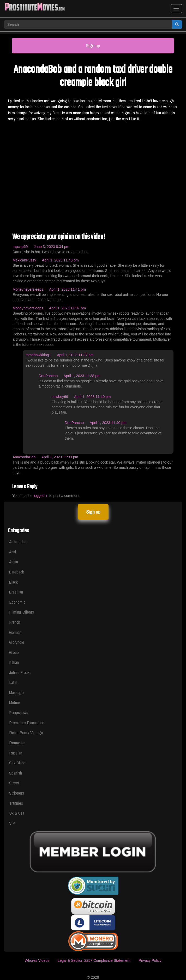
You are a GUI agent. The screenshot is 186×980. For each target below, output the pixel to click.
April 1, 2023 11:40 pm (92, 397)
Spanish (16, 773)
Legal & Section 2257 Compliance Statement (94, 960)
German (15, 632)
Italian (14, 662)
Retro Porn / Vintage (26, 732)
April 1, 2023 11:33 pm (60, 457)
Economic (17, 602)
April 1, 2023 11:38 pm (82, 376)
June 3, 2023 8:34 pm (52, 247)
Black (13, 582)
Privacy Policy (150, 960)
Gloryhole (17, 642)
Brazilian (16, 592)
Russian (16, 753)
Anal (13, 552)
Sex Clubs (17, 763)
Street (14, 783)
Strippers (17, 793)
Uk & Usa (17, 813)
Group (14, 652)
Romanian (17, 743)
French (15, 622)
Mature (15, 703)
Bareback (17, 572)
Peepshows (19, 712)
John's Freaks (20, 672)
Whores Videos (37, 960)
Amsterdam (18, 542)
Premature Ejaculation (27, 723)
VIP (12, 823)
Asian (14, 562)
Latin (13, 682)
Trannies (16, 803)
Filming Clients (22, 612)
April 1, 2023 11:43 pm (60, 260)
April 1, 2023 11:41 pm (67, 289)
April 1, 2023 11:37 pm (67, 308)
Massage (16, 692)
